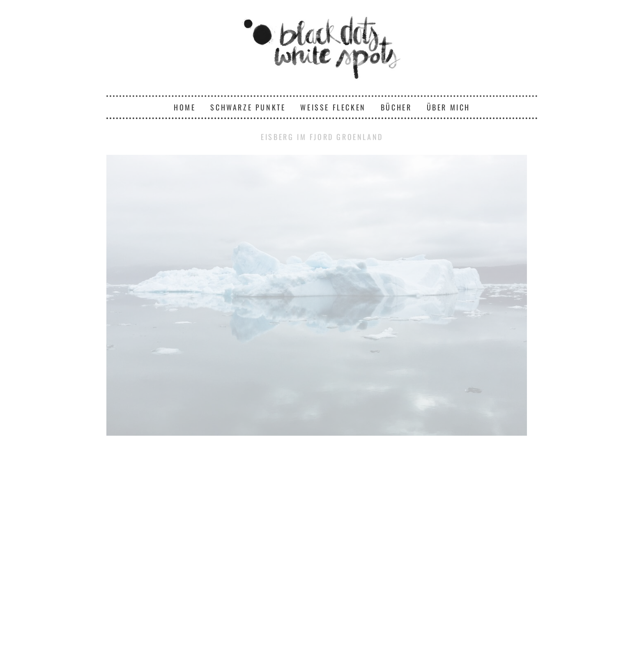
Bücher (396, 107)
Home (185, 107)
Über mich (448, 107)
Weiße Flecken (333, 107)
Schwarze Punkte (248, 107)
